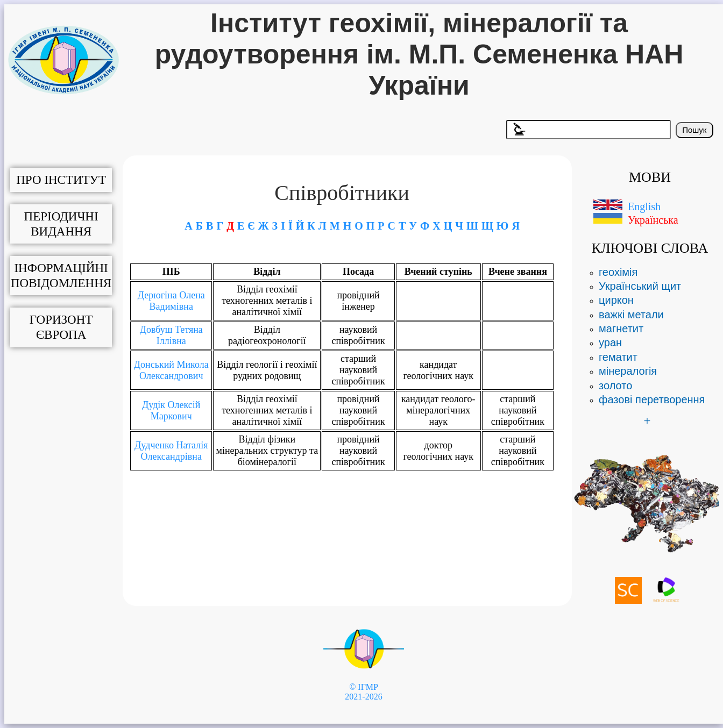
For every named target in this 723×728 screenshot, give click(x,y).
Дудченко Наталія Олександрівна (171, 451)
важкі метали (631, 315)
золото (615, 386)
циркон (616, 300)
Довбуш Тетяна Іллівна (171, 335)
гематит (618, 357)
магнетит (621, 329)
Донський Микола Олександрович (171, 370)
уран (610, 342)
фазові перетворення (652, 399)
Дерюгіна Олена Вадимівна (171, 301)
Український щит (640, 286)
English (644, 206)
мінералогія (628, 371)
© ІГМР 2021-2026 (363, 692)
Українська (653, 220)
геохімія (618, 272)
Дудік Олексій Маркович (171, 411)
